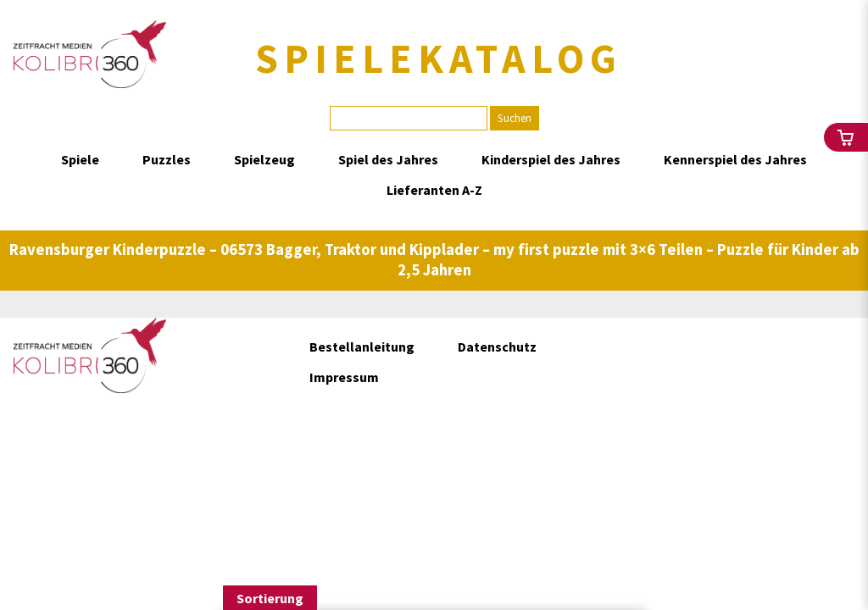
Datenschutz (497, 347)
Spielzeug (264, 159)
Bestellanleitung (362, 347)
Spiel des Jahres (388, 159)
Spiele (80, 159)
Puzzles (167, 159)
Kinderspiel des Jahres (551, 159)
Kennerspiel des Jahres (735, 159)
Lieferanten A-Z (434, 190)
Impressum (344, 377)
